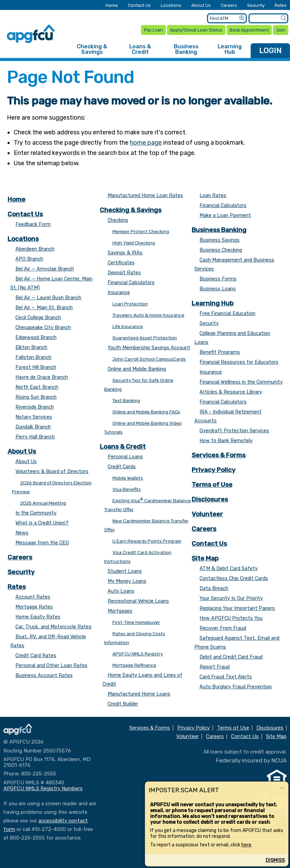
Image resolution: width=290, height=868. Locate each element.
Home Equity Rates (38, 617)
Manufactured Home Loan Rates (145, 196)
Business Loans (218, 289)
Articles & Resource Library (231, 392)
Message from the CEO (42, 543)
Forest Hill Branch (36, 367)
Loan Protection (130, 304)
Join (281, 30)
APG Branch (29, 259)
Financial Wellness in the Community (241, 382)
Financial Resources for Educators (239, 362)
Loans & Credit (140, 49)
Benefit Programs (220, 352)
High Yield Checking (134, 243)
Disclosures (210, 499)
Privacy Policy (214, 470)
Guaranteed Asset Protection (145, 338)
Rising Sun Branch (36, 397)
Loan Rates (213, 196)
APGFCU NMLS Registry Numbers (43, 788)
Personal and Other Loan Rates (51, 666)
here (246, 845)
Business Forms (218, 279)
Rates (281, 6)
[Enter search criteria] (268, 18)
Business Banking (186, 49)
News (22, 533)
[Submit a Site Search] (283, 18)
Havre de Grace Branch (42, 377)
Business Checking (221, 250)
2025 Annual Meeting (43, 503)
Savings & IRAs (125, 253)
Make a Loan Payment (225, 215)
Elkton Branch (31, 347)
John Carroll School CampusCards (149, 359)
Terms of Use (212, 485)
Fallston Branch (33, 357)
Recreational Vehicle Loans (138, 601)
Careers (229, 6)
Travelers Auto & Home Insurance (148, 315)
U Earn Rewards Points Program (147, 541)
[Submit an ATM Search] (242, 18)
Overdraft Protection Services (234, 431)
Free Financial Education (227, 314)
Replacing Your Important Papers (237, 608)
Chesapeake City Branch (43, 328)
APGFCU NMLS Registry (138, 654)
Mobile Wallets (128, 478)
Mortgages (120, 611)
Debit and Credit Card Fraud (231, 657)
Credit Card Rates (36, 656)
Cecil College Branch (38, 318)
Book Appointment (249, 30)
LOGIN (270, 51)
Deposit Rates (124, 273)
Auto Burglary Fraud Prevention (236, 687)
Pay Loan (153, 30)
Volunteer (207, 514)
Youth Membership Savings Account (149, 348)
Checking (118, 220)
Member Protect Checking (141, 231)
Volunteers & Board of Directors (52, 472)
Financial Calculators (131, 283)
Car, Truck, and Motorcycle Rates (53, 627)
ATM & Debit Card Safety (229, 569)
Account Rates (33, 597)
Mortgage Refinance (134, 665)
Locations (171, 6)
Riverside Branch (35, 407)
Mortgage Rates (34, 607)
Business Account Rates (44, 676)
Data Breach (214, 588)
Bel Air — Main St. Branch (44, 308)
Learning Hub (230, 49)
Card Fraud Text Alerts (226, 677)
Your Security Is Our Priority (231, 598)
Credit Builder (123, 704)
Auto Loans (121, 591)
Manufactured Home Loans (139, 694)
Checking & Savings (92, 49)
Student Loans (125, 571)
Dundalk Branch (33, 427)
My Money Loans (127, 581)
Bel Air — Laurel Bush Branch (48, 298)
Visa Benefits (127, 489)
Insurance (119, 293)
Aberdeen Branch (35, 249)
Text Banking (126, 400)
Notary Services (34, 417)
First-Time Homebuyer (136, 622)
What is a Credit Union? (42, 523)
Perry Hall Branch (35, 437)
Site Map (205, 558)
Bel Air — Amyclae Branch (45, 269)
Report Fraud (215, 667)
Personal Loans (125, 457)
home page (146, 143)
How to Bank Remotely (226, 441)
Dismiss (275, 860)
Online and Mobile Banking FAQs (146, 412)
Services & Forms (219, 455)
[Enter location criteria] (227, 18)
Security (256, 6)
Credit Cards (122, 467)
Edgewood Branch (36, 337)
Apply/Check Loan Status (196, 30)
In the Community (36, 513)
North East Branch (37, 387)
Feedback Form (33, 224)
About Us (201, 6)
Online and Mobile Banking (137, 369)
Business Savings (220, 240)
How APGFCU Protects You (231, 618)
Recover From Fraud (223, 628)
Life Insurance (128, 326)
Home (112, 6)
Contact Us (139, 6)
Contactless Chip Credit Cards (234, 578)
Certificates (121, 263)
